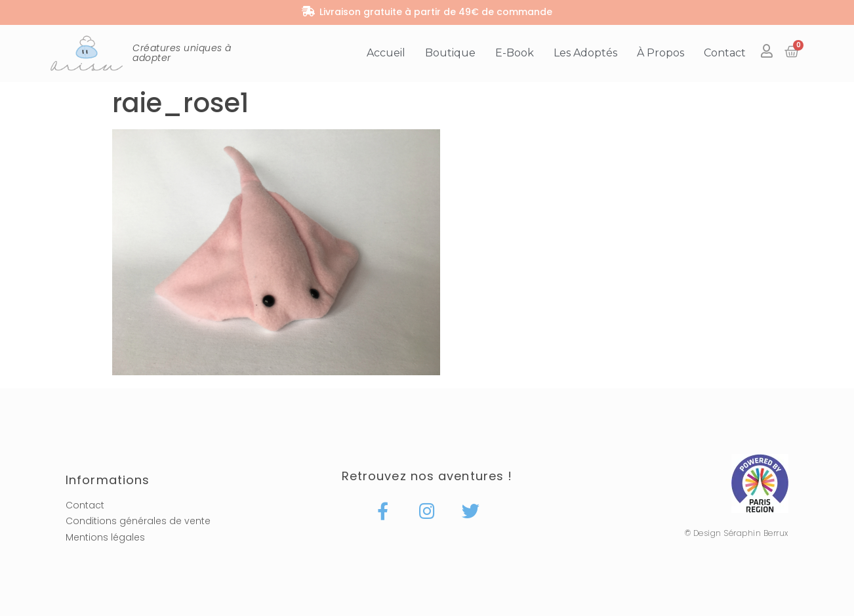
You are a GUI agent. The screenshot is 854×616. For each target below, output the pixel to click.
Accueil (386, 53)
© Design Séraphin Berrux (737, 533)
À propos (661, 53)
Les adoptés (585, 53)
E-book (515, 53)
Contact (725, 53)
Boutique (450, 53)
